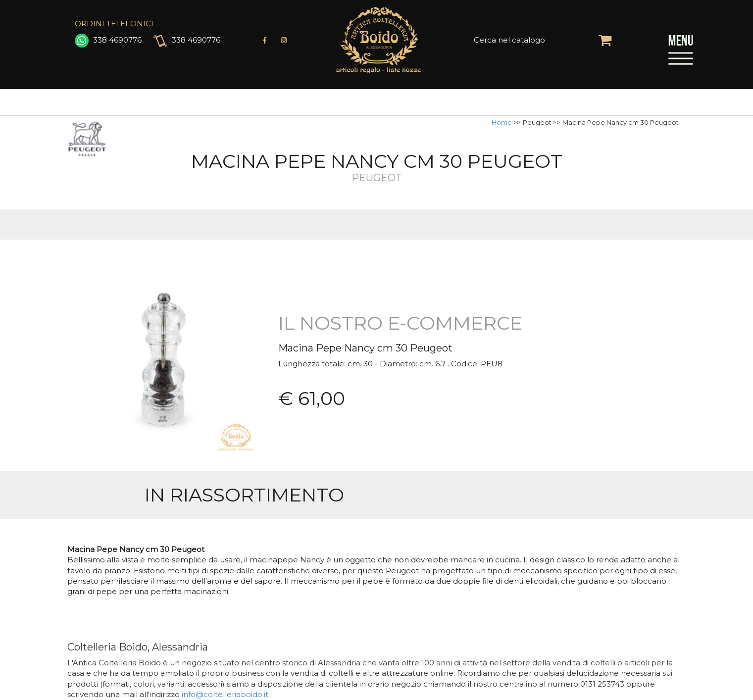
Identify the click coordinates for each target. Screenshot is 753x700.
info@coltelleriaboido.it (225, 694)
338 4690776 (108, 40)
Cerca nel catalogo (509, 40)
